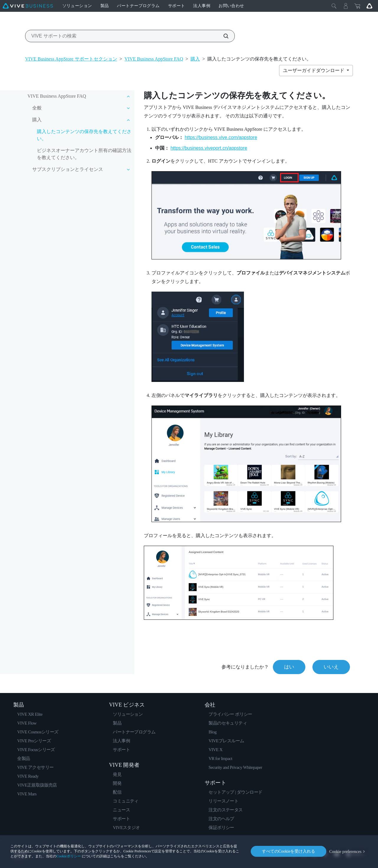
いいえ (331, 667)
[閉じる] (334, 6)
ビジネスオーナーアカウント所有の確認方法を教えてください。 (84, 154)
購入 (195, 59)
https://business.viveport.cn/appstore (209, 148)
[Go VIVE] (369, 6)
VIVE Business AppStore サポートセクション (71, 59)
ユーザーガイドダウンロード (314, 70)
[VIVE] (28, 6)
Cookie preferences (346, 851)
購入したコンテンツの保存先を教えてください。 (84, 135)
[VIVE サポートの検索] (223, 36)
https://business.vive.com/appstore (221, 137)
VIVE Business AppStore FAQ (154, 59)
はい (289, 667)
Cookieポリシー (69, 856)
